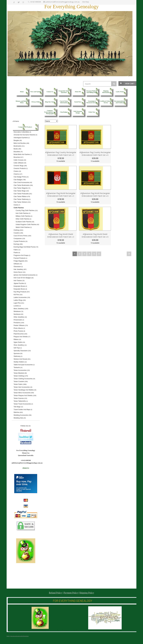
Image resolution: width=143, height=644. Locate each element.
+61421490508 (35, 2)
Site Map (86, 2)
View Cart (130, 84)
